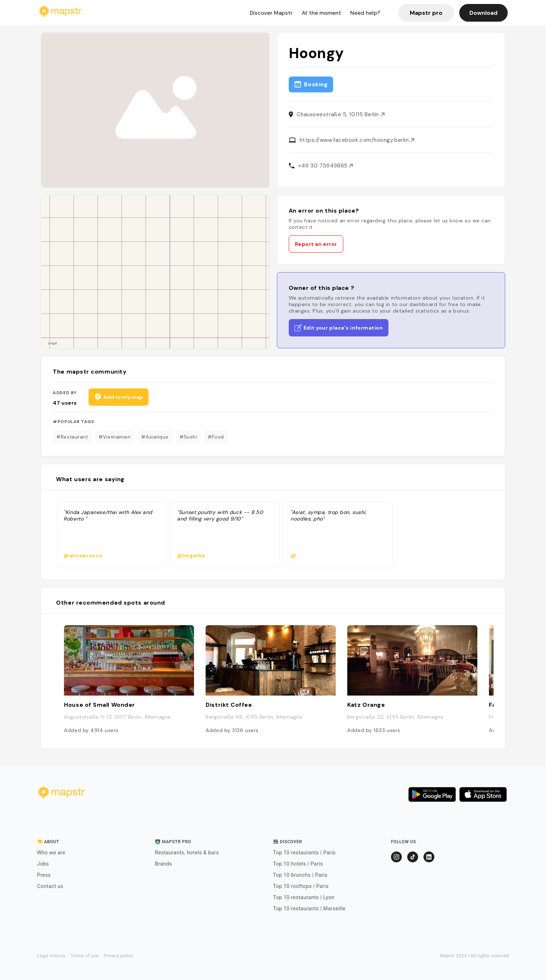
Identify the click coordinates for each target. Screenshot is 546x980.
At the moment (321, 13)
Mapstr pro (426, 13)
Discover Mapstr (271, 13)
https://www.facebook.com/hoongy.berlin (357, 140)
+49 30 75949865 (326, 166)
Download (483, 13)
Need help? (365, 13)
